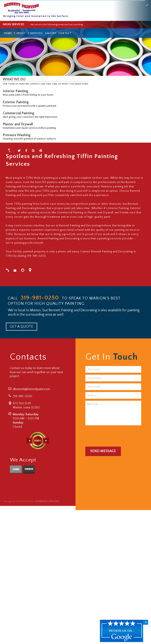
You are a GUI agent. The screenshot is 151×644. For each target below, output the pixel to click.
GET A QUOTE (22, 327)
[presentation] (115, 435)
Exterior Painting (17, 102)
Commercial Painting (19, 113)
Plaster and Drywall (19, 124)
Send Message (103, 451)
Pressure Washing (17, 135)
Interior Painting (16, 91)
